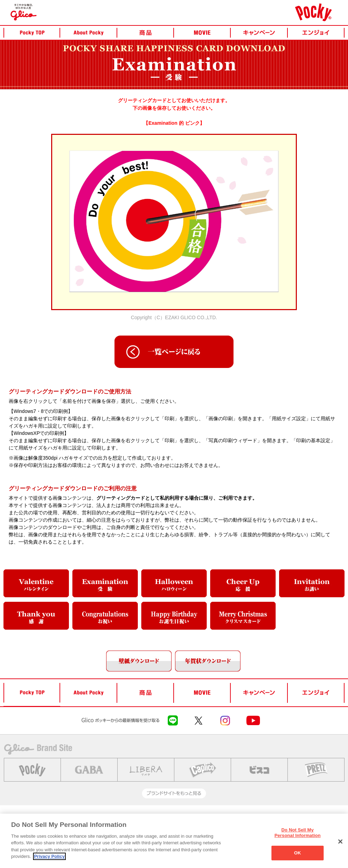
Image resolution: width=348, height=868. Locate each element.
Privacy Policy (49, 856)
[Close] (340, 842)
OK (298, 853)
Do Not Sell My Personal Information (298, 833)
